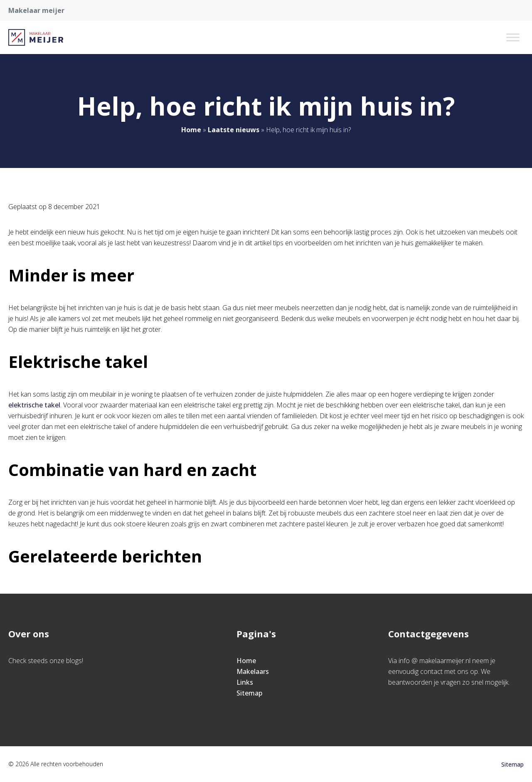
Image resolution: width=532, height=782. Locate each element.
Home (191, 130)
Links (245, 682)
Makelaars (253, 671)
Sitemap (249, 693)
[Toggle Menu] (513, 37)
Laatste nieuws (234, 130)
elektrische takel (34, 405)
